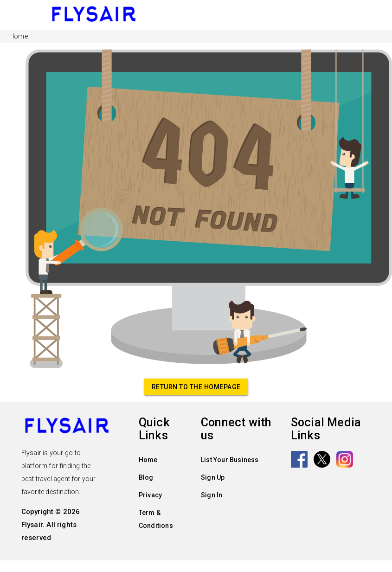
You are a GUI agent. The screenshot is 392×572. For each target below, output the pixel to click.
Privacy (150, 495)
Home (148, 460)
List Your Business (230, 460)
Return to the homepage (196, 387)
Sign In (212, 495)
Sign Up (213, 477)
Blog (146, 477)
